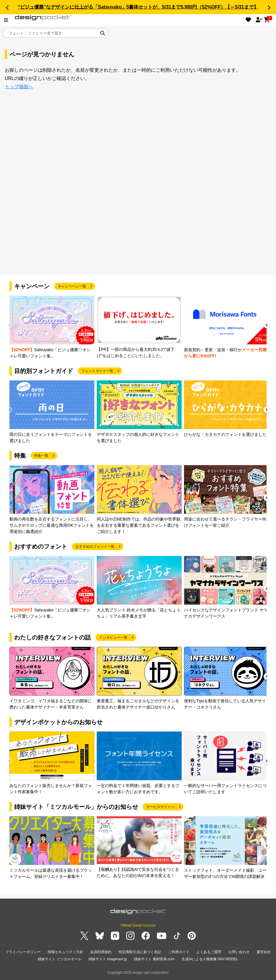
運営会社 (264, 952)
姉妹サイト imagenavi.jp (108, 959)
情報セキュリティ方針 (65, 952)
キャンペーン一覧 (72, 286)
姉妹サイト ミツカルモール (59, 959)
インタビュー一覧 (113, 637)
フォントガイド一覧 (97, 371)
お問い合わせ (239, 952)
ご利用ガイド (179, 952)
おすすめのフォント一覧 (95, 547)
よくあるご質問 (209, 952)
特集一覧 (41, 456)
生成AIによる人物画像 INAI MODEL (210, 959)
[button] (7, 8)
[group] (52, 327)
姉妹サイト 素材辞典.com (154, 959)
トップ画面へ (19, 87)
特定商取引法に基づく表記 (140, 952)
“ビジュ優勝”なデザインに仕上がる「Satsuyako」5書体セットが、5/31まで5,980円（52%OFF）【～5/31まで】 (138, 7)
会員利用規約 (101, 952)
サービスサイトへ (160, 807)
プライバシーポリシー (23, 952)
